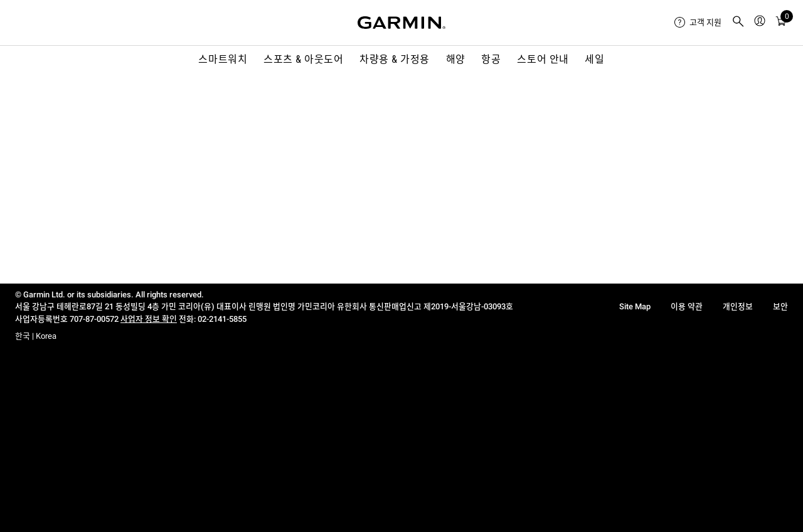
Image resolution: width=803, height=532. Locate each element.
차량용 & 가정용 (395, 59)
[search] (738, 23)
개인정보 (738, 306)
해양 (456, 59)
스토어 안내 (543, 59)
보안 (780, 306)
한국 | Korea (36, 336)
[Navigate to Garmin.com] (401, 23)
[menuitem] (698, 23)
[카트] (781, 23)
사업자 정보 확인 (149, 319)
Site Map (635, 306)
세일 (594, 59)
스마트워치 (223, 59)
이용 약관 (687, 306)
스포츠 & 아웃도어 (303, 59)
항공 (491, 59)
